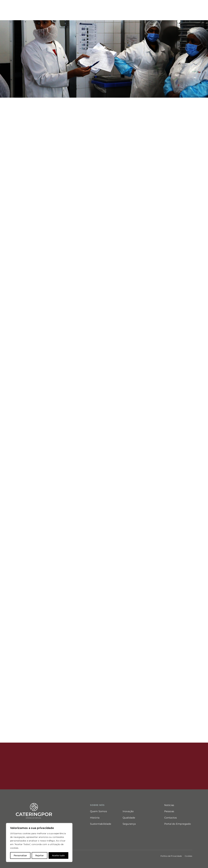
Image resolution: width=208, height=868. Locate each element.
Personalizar (20, 855)
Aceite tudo (58, 855)
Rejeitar (40, 855)
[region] (39, 842)
